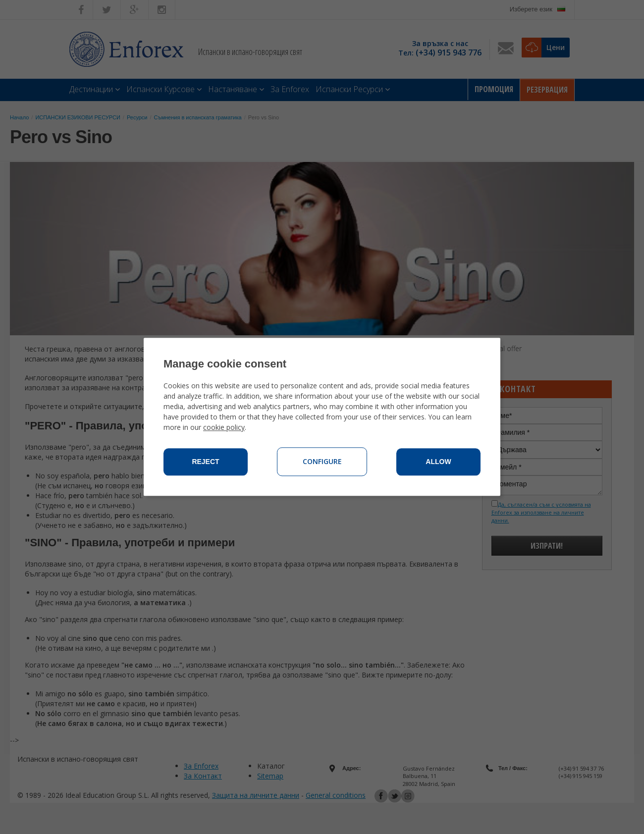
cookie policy (224, 428)
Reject (205, 462)
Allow (438, 462)
